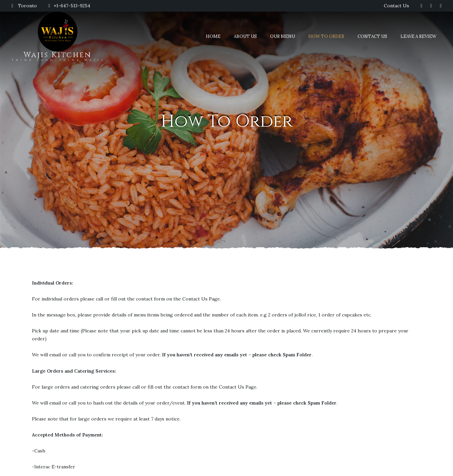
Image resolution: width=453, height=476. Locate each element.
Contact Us (396, 6)
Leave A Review (418, 36)
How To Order (326, 36)
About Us (245, 36)
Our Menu (283, 36)
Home (213, 36)
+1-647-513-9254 (69, 6)
